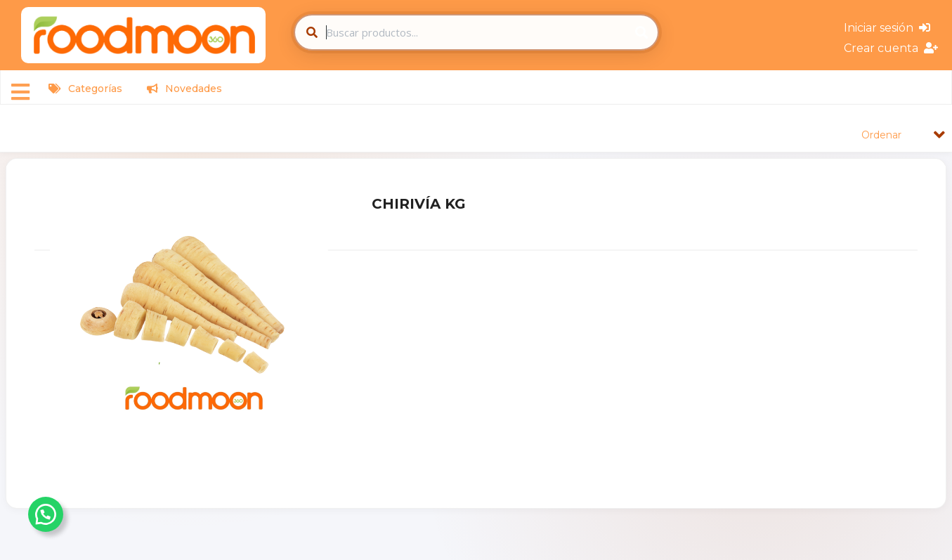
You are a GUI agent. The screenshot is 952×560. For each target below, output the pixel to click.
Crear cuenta (891, 48)
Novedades (184, 89)
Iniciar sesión (887, 28)
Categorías (85, 89)
